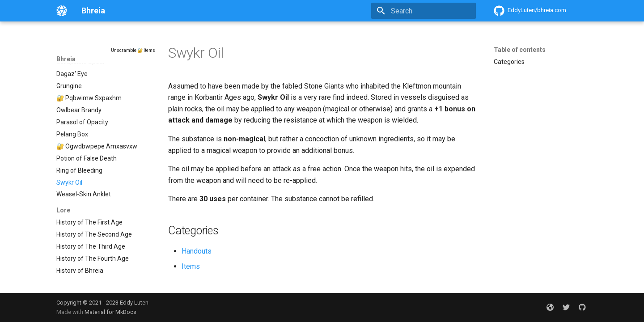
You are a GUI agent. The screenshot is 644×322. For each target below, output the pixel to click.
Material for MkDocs (110, 312)
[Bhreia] (62, 11)
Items (191, 266)
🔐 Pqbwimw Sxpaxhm (89, 93)
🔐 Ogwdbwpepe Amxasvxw (97, 141)
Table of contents (520, 50)
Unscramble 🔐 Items (133, 50)
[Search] (424, 11)
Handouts (197, 251)
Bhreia (66, 59)
